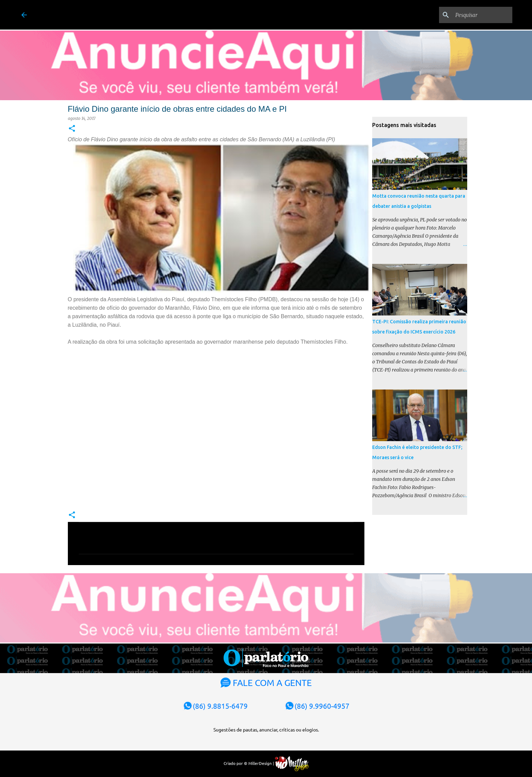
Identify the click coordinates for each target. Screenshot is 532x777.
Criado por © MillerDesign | (266, 763)
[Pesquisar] (477, 15)
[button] (72, 129)
